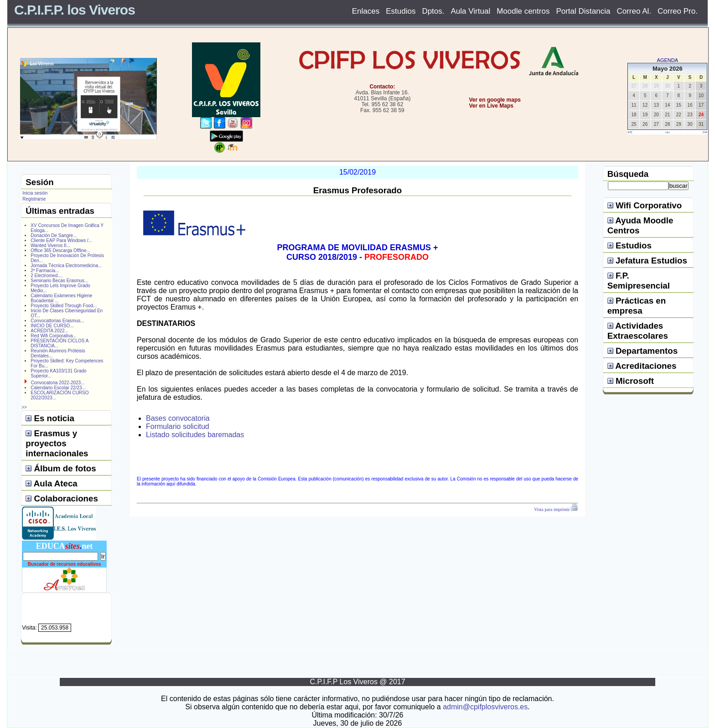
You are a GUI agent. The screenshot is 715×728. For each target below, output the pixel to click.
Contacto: (382, 87)
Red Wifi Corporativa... (54, 336)
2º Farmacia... (45, 271)
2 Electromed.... (47, 276)
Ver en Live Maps (491, 106)
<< (630, 132)
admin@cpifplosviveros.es (485, 707)
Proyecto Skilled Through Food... (64, 306)
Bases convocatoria (178, 418)
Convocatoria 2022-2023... (58, 383)
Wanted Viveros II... (50, 245)
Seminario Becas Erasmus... (59, 281)
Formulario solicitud (178, 426)
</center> (461, 140)
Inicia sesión (35, 193)
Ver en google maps (495, 100)
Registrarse (34, 199)
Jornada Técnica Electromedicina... (66, 266)
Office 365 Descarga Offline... (60, 250)
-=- (667, 132)
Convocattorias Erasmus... (57, 321)
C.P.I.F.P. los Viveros (75, 10)
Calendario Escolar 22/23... (58, 388)
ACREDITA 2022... (49, 331)
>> (705, 132)
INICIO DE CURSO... (52, 326)
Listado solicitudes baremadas (195, 435)
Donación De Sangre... (54, 235)
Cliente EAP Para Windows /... (61, 240)
